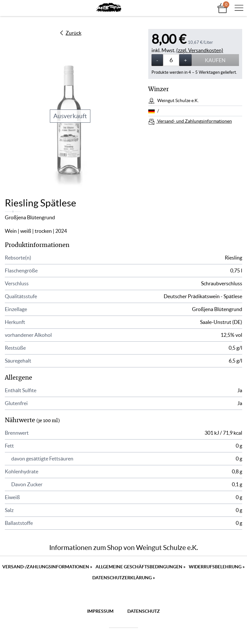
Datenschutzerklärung (124, 578)
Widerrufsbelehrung (217, 567)
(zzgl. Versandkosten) (200, 50)
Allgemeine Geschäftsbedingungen (141, 567)
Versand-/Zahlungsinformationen (47, 567)
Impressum (100, 611)
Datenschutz (144, 611)
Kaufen (215, 60)
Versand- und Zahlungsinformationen (194, 121)
